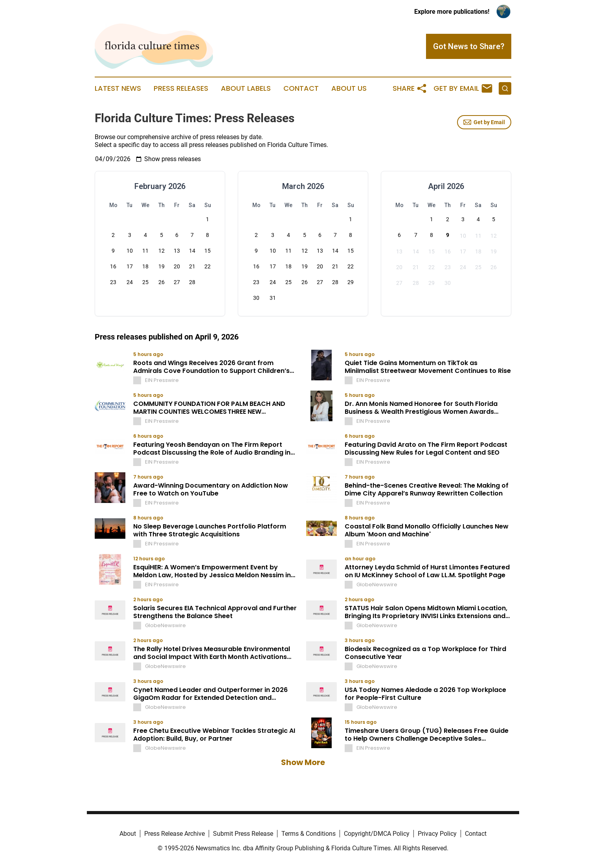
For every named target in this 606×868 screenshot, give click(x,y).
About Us (349, 88)
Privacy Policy (437, 834)
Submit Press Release (243, 834)
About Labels (246, 88)
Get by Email (484, 122)
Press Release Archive (174, 834)
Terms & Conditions (309, 834)
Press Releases (181, 88)
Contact (301, 88)
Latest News (118, 88)
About (128, 834)
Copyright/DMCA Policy (377, 834)
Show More (303, 762)
